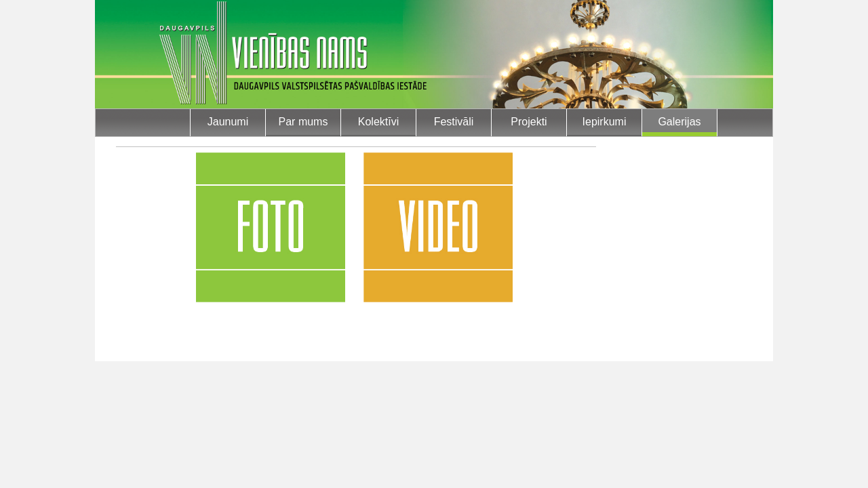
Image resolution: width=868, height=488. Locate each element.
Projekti (529, 122)
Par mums (303, 122)
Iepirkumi (605, 122)
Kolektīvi (378, 122)
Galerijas (679, 122)
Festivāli (454, 122)
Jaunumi (228, 122)
